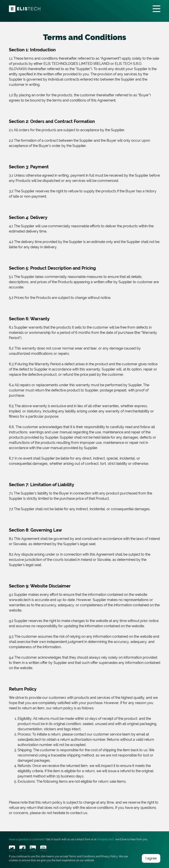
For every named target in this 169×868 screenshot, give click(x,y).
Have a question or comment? (27, 839)
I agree (151, 858)
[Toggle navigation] (156, 9)
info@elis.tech (106, 839)
